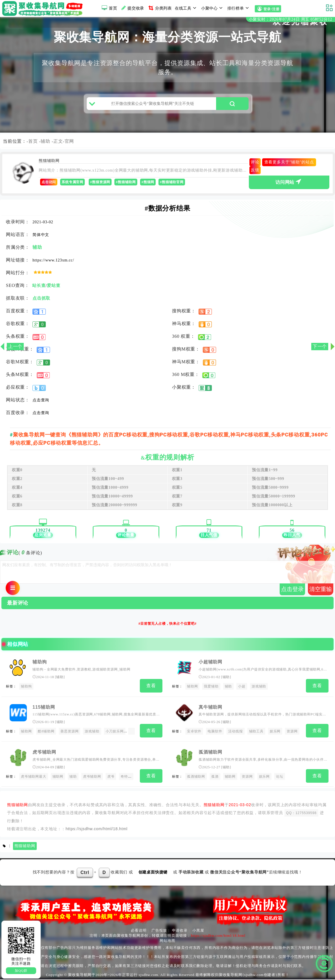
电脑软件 (215, 734)
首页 (109, 8)
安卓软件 (194, 734)
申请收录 (180, 931)
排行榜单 (239, 8)
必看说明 (139, 931)
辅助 (46, 144)
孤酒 (215, 778)
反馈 (255, 173)
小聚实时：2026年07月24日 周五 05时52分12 (291, 19)
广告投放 (159, 931)
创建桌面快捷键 (153, 873)
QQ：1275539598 (301, 814)
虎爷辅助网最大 (34, 778)
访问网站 (289, 184)
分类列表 (159, 8)
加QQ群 (21, 971)
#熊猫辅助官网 (172, 185)
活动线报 (235, 734)
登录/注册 (268, 9)
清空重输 (321, 592)
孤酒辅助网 (210, 753)
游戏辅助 (259, 689)
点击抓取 (41, 301)
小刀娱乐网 (115, 734)
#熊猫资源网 (100, 185)
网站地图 (167, 941)
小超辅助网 (210, 665)
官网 (69, 144)
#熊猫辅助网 (126, 185)
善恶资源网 (69, 734)
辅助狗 (40, 665)
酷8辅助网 (46, 734)
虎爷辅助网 (44, 753)
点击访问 (49, 185)
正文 (58, 144)
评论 (255, 165)
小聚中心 (213, 8)
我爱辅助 (211, 689)
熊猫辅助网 (25, 846)
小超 (242, 689)
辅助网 (192, 689)
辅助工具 (256, 734)
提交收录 (132, 8)
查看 (151, 688)
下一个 (320, 346)
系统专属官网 (72, 185)
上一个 (15, 346)
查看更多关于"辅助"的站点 (289, 165)
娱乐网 (275, 734)
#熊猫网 (148, 185)
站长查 (39, 289)
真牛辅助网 (210, 709)
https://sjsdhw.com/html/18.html (96, 829)
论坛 (280, 778)
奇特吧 (126, 778)
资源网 (292, 734)
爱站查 (54, 289)
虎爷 (111, 778)
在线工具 (186, 8)
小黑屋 (198, 931)
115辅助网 (44, 709)
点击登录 (292, 592)
